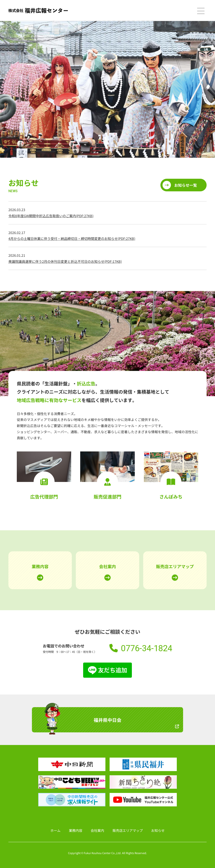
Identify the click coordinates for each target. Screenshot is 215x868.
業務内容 (40, 566)
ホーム (55, 830)
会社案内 (107, 566)
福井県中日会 (107, 720)
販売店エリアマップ (175, 566)
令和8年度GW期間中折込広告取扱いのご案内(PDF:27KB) (51, 216)
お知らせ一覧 (186, 185)
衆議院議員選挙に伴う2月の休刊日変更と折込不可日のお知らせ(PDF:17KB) (65, 261)
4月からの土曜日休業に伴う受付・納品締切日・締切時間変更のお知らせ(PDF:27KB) (72, 238)
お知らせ (158, 830)
